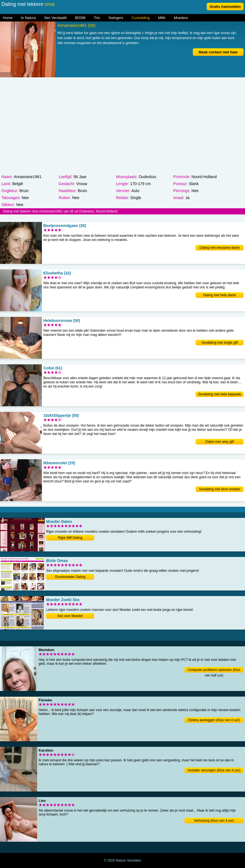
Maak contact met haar (218, 52)
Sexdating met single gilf (220, 343)
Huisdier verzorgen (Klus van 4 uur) (214, 770)
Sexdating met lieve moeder (220, 489)
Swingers (116, 18)
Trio (97, 18)
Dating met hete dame (220, 295)
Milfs (162, 18)
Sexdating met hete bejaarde (219, 394)
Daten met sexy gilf (220, 442)
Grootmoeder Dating (70, 577)
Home (8, 18)
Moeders (181, 18)
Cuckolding (141, 18)
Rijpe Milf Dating (70, 538)
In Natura (28, 18)
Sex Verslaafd (55, 18)
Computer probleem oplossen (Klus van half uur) (214, 670)
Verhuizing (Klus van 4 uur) (214, 821)
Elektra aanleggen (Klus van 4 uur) (214, 720)
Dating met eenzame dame (220, 248)
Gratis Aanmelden (225, 7)
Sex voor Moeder (70, 616)
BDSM (80, 18)
